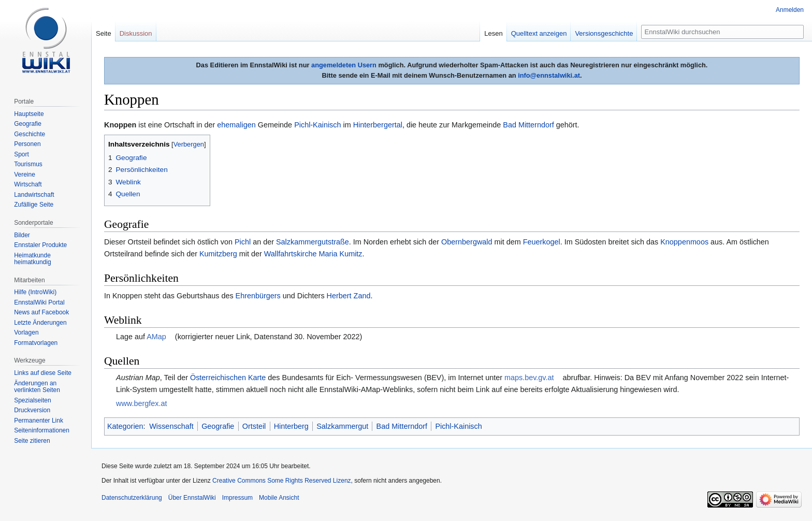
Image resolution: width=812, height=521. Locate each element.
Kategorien (125, 426)
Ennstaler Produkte (40, 245)
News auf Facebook (41, 312)
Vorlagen (26, 332)
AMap (156, 337)
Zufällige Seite (34, 205)
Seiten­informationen (42, 430)
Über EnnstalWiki (192, 498)
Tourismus (28, 164)
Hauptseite (29, 114)
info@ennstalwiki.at (549, 75)
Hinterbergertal (378, 125)
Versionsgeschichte (604, 33)
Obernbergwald (467, 242)
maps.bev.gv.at (529, 378)
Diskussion (136, 33)
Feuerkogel (542, 242)
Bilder (22, 235)
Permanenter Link (39, 421)
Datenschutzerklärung (132, 498)
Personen (27, 144)
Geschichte (30, 134)
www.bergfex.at (141, 403)
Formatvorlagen (36, 343)
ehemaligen (236, 125)
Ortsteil (254, 426)
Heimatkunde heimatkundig (32, 259)
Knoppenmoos (684, 242)
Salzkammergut (342, 426)
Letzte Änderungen (40, 323)
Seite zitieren (32, 441)
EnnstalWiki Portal (39, 302)
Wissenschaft (171, 426)
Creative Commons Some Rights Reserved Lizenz (281, 481)
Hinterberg (291, 426)
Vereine (25, 175)
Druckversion (32, 410)
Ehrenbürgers (258, 296)
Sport (21, 154)
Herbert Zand (349, 296)
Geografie (218, 426)
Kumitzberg (218, 254)
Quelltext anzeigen (539, 33)
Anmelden (790, 10)
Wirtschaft (28, 184)
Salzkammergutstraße (313, 242)
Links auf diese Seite (43, 373)
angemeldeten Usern (344, 65)
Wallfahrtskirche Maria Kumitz (313, 254)
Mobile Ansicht (279, 498)
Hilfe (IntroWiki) (35, 292)
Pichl (243, 242)
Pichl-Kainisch (317, 125)
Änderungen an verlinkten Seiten (37, 387)
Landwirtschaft (34, 195)
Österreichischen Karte (228, 378)
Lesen (493, 33)
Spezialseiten (32, 400)
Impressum (237, 498)
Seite (104, 33)
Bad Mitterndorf (528, 125)
